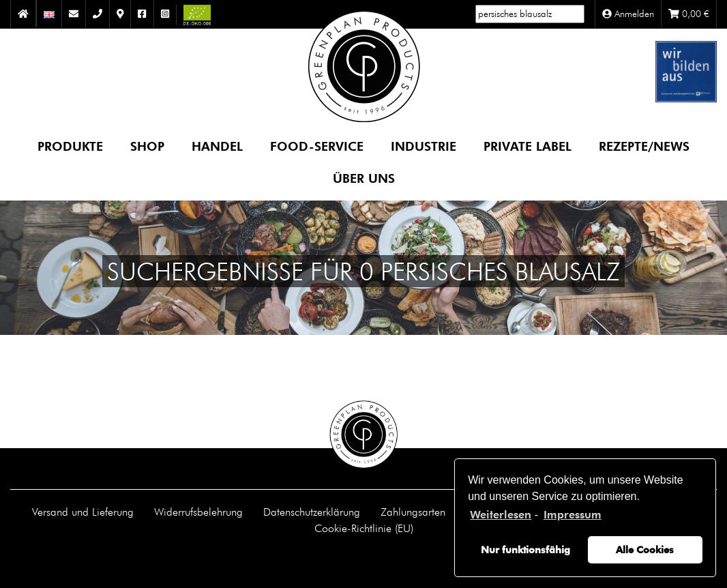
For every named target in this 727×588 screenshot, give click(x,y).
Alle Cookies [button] (645, 549)
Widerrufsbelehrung (198, 512)
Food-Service (317, 146)
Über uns (364, 178)
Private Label (528, 146)
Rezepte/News (644, 146)
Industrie (424, 146)
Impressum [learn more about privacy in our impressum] (573, 515)
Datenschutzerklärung (312, 512)
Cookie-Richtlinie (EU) (364, 528)
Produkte (70, 146)
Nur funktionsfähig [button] (525, 549)
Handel (217, 146)
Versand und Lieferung (83, 512)
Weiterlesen (501, 515)
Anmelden (628, 14)
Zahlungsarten (413, 512)
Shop (147, 146)
